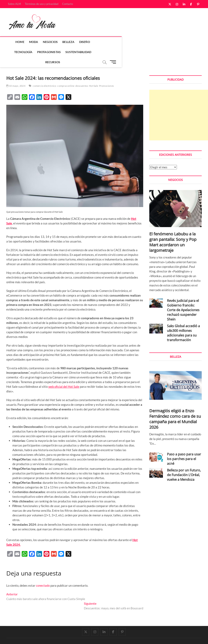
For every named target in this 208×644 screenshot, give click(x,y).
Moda (36, 42)
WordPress (63, 637)
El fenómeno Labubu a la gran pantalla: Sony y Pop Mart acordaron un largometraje (173, 232)
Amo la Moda (15, 637)
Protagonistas (132, 42)
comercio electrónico (44, 76)
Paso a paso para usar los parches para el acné (184, 449)
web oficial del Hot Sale (64, 377)
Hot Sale (94, 76)
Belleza (71, 42)
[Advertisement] (179, 105)
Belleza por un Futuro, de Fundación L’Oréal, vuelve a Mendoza (184, 465)
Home (22, 42)
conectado (43, 576)
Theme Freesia (48, 637)
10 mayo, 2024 (16, 76)
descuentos (82, 76)
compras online (66, 76)
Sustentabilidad (161, 42)
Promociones (106, 76)
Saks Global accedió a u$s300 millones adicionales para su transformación (183, 323)
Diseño (87, 42)
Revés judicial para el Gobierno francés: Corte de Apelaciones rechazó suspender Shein (183, 300)
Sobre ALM (14, 4)
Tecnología (106, 42)
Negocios (53, 42)
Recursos (96, 52)
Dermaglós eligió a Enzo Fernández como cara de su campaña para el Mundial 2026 (175, 409)
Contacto (68, 4)
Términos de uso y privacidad (42, 4)
